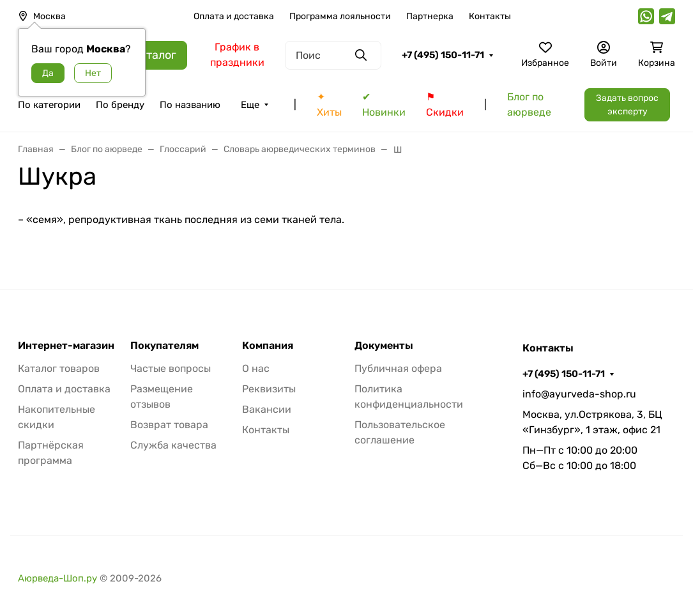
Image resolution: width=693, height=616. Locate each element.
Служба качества (173, 445)
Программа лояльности (340, 16)
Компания (268, 346)
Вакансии (267, 409)
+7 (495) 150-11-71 (443, 55)
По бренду (120, 105)
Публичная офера (398, 368)
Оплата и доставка (234, 16)
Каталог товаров (59, 368)
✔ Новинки (384, 104)
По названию (190, 105)
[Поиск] (333, 55)
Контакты (490, 16)
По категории (49, 105)
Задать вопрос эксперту (627, 105)
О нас (256, 368)
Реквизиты (269, 389)
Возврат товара (169, 425)
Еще (250, 105)
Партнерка (430, 16)
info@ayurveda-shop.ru (579, 394)
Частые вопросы (171, 368)
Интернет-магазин (66, 346)
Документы (384, 346)
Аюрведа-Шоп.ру (57, 578)
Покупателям (164, 346)
